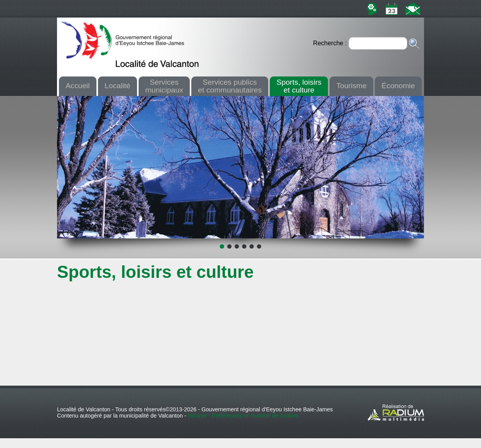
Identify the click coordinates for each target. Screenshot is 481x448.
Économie (398, 86)
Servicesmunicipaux (164, 86)
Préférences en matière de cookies (255, 416)
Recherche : (331, 43)
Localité (118, 86)
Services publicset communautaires (230, 86)
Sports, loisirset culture (299, 86)
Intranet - (200, 416)
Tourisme (351, 86)
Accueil (78, 86)
